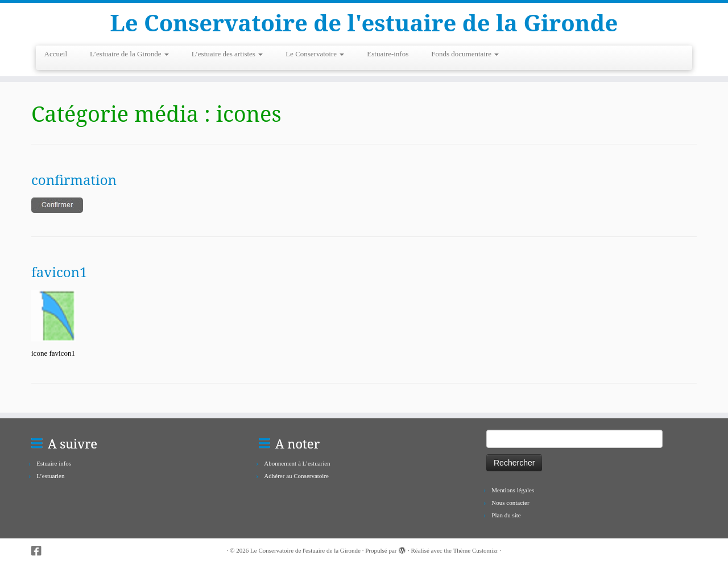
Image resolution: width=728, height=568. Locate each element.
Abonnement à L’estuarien (297, 463)
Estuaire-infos (388, 54)
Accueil (56, 54)
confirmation (74, 180)
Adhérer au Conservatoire (296, 476)
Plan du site (506, 515)
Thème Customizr (476, 550)
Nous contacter (510, 503)
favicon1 (59, 272)
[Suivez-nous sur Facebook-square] (40, 551)
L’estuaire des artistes (227, 54)
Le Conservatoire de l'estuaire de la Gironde (364, 23)
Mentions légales (513, 490)
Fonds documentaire (465, 54)
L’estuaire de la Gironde (129, 54)
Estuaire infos (54, 463)
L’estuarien (50, 476)
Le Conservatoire (315, 54)
